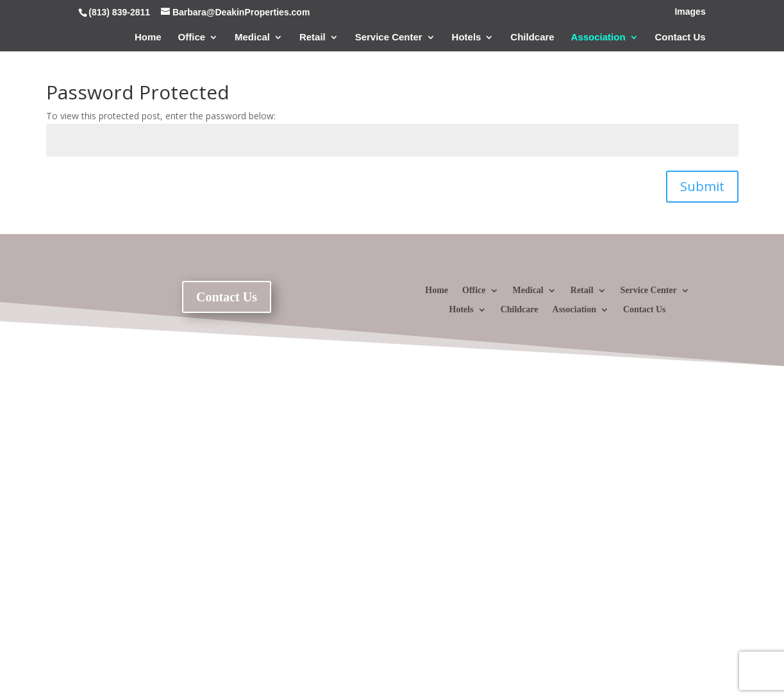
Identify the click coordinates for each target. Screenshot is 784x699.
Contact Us (680, 38)
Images (690, 12)
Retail (313, 38)
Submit (702, 186)
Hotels (467, 38)
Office (192, 38)
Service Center (389, 38)
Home (148, 38)
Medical (252, 38)
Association (598, 38)
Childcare (532, 38)
